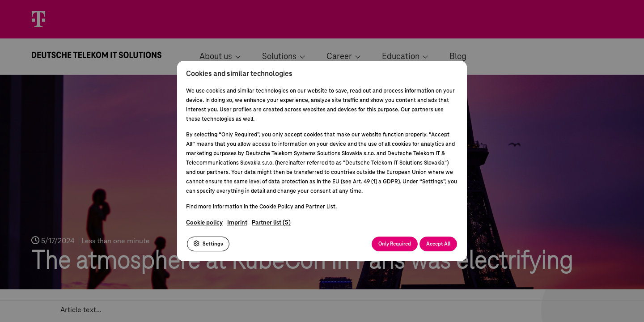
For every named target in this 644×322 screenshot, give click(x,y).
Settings (208, 244)
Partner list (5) (271, 223)
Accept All (438, 244)
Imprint (237, 223)
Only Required (395, 244)
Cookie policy (204, 223)
